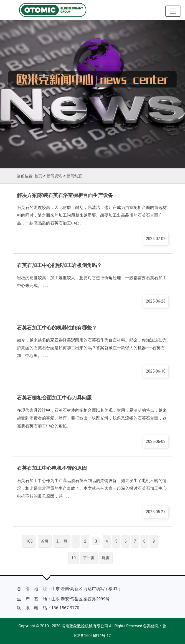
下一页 (89, 558)
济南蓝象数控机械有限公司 (85, 626)
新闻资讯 (54, 176)
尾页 (106, 558)
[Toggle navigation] (173, 11)
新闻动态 (74, 176)
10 (74, 558)
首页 (38, 176)
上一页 (62, 541)
